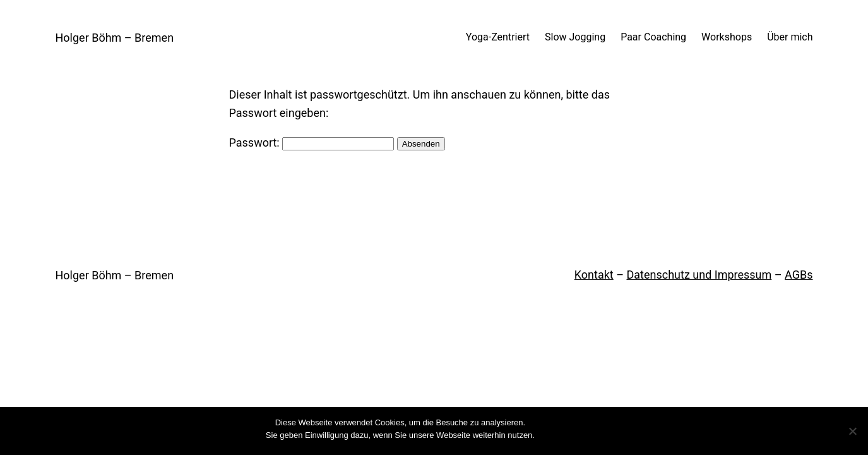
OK (547, 435)
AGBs (799, 275)
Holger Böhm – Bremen (115, 38)
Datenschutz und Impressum (699, 275)
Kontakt (594, 275)
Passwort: (312, 143)
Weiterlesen (581, 435)
